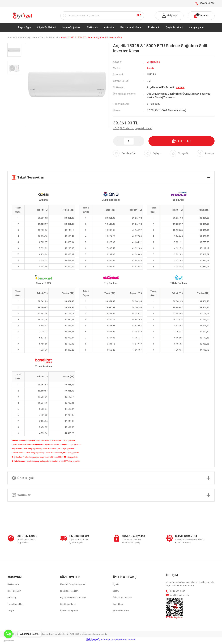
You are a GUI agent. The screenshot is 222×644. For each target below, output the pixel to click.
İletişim (11, 613)
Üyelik (116, 586)
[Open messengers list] (8, 634)
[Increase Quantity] (139, 143)
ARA (139, 17)
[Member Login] (169, 17)
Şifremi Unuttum (121, 613)
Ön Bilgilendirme (68, 606)
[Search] (102, 17)
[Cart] (201, 17)
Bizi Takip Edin (14, 593)
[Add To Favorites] (124, 155)
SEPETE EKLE (182, 143)
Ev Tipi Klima (154, 64)
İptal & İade (118, 606)
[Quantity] (129, 143)
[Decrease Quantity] (118, 143)
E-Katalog (12, 599)
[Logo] (23, 17)
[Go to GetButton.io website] (8, 641)
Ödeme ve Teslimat (122, 599)
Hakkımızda (13, 586)
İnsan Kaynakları (15, 606)
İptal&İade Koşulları (69, 593)
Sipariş (116, 593)
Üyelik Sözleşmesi (69, 613)
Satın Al (180, 89)
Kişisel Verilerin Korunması (73, 599)
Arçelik (151, 70)
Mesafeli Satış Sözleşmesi (73, 586)
